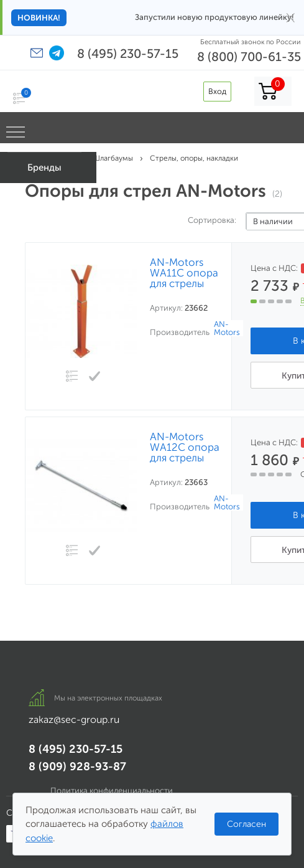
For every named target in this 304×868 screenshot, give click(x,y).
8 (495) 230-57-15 (128, 54)
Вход (217, 91)
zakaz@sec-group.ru (74, 719)
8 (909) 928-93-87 (77, 767)
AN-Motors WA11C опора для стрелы (184, 273)
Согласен (246, 824)
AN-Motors (227, 328)
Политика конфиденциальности (112, 790)
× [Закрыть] (291, 17)
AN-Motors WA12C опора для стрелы (185, 447)
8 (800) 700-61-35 (249, 57)
